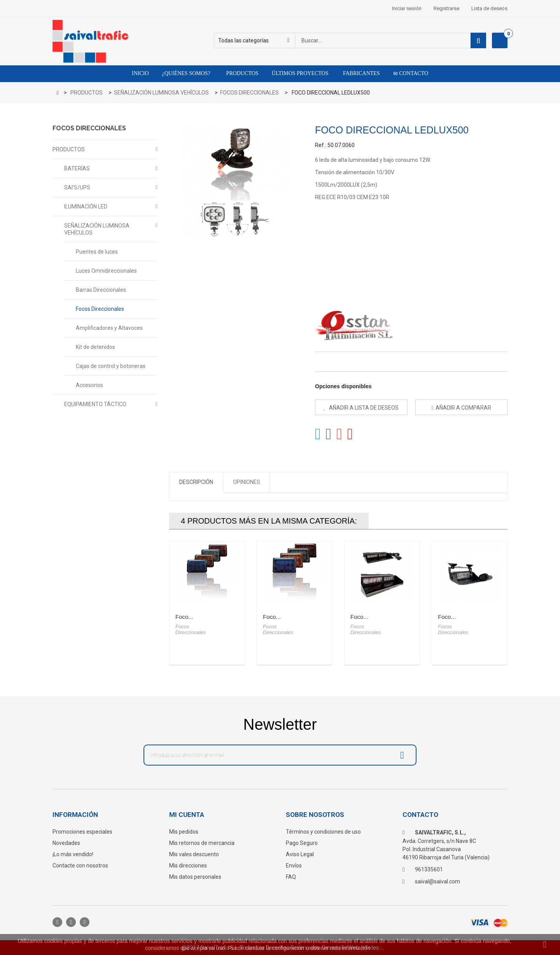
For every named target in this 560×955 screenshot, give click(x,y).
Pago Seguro (302, 843)
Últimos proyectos (300, 73)
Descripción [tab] (196, 482)
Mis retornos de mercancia (202, 843)
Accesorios (89, 385)
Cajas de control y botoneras (111, 366)
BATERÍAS (77, 168)
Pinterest (350, 434)
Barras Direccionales (101, 290)
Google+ (339, 434)
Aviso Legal (300, 854)
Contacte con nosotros (80, 866)
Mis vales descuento (194, 854)
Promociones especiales (82, 832)
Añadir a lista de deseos (363, 408)
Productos (241, 73)
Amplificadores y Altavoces (109, 328)
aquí (377, 948)
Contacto (411, 74)
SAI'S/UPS (77, 187)
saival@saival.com (437, 881)
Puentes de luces (97, 252)
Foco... (184, 617)
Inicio (140, 73)
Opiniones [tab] (247, 482)
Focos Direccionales (100, 309)
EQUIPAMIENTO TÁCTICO (95, 404)
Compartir (329, 434)
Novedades (66, 843)
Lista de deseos (489, 8)
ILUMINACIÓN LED (86, 207)
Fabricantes (360, 73)
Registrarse (446, 8)
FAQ (291, 877)
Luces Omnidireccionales (106, 271)
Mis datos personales (195, 877)
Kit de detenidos (95, 347)
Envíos (294, 866)
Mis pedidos (184, 832)
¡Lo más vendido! (73, 854)
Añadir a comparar (463, 408)
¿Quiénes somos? (186, 73)
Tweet (318, 434)
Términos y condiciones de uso (323, 832)
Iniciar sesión (407, 8)
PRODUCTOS (69, 149)
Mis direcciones (188, 866)
